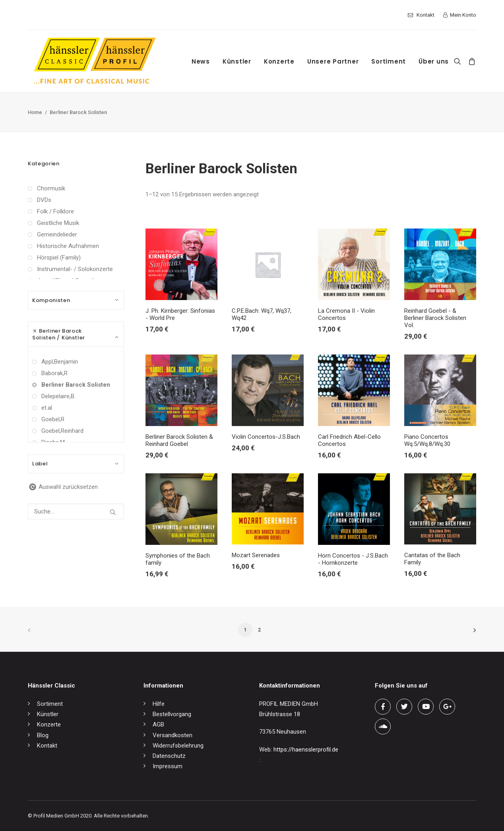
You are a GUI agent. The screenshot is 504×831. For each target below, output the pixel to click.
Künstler (237, 61)
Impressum (168, 766)
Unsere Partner (333, 61)
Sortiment (389, 61)
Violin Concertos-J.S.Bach (266, 437)
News (201, 61)
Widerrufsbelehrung (178, 746)
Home (35, 112)
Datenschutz (169, 756)
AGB (158, 724)
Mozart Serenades (256, 555)
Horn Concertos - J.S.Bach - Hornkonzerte (353, 559)
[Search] (459, 61)
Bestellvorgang (172, 714)
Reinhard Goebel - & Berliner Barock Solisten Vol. (435, 318)
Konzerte (279, 61)
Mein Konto (463, 15)
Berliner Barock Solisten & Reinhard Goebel (179, 440)
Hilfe (159, 704)
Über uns (434, 61)
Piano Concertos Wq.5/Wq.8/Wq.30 (427, 440)
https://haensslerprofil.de (306, 750)
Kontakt (425, 15)
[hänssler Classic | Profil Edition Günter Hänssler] (95, 61)
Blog (43, 735)
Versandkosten (173, 735)
